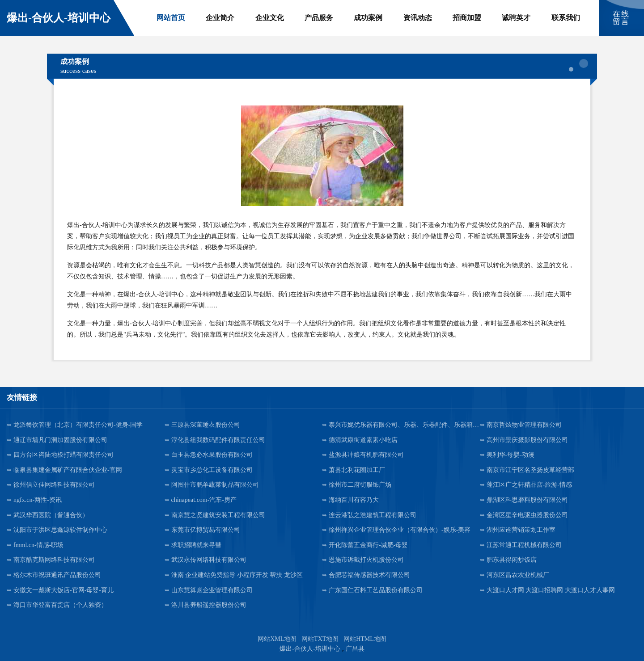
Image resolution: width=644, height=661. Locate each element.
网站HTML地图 (365, 639)
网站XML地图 (277, 639)
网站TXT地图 (320, 639)
